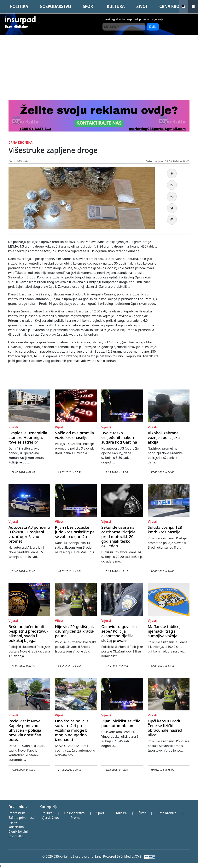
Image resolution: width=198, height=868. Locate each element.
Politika (47, 813)
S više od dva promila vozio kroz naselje (74, 435)
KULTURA (116, 6)
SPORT (89, 6)
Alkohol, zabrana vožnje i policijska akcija (164, 437)
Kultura (121, 813)
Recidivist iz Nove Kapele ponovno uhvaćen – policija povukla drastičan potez (25, 730)
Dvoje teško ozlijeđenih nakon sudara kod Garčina (119, 437)
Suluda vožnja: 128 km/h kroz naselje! (165, 530)
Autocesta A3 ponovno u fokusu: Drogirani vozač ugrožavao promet (29, 534)
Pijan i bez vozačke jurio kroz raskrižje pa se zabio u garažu (75, 532)
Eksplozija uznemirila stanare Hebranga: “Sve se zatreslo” (28, 437)
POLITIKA (19, 6)
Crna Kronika (167, 813)
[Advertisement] (99, 64)
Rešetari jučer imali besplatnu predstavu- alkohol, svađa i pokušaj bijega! (28, 633)
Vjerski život (50, 818)
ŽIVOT (142, 6)
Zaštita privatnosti (22, 818)
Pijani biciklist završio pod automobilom (121, 723)
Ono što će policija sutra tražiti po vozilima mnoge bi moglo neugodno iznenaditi (72, 730)
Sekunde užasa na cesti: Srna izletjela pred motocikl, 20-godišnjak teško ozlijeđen (118, 537)
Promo (76, 818)
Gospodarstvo (74, 813)
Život (142, 813)
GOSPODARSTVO (55, 6)
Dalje (153, 27)
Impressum (17, 813)
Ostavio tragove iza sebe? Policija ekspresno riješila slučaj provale (119, 633)
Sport (100, 813)
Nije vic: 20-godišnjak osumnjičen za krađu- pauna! (75, 631)
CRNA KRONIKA (174, 6)
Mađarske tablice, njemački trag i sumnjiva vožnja (164, 631)
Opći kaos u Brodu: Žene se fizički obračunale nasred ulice (165, 728)
